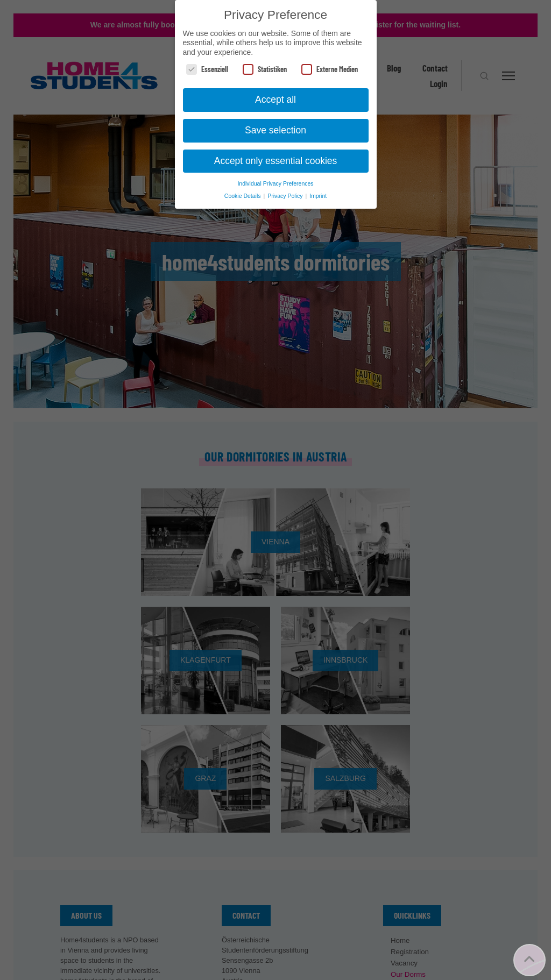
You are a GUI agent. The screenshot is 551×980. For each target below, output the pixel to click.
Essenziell (207, 69)
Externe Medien (330, 69)
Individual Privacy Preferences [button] (275, 183)
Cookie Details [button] (243, 196)
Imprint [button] (318, 196)
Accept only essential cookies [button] (276, 161)
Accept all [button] (275, 100)
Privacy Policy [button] (286, 196)
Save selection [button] (275, 130)
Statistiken (265, 69)
